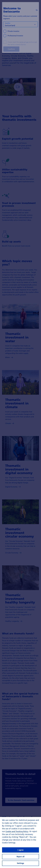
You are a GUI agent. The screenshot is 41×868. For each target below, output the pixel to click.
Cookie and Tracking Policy (17, 831)
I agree (21, 850)
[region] (20, 842)
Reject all (21, 857)
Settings (20, 863)
